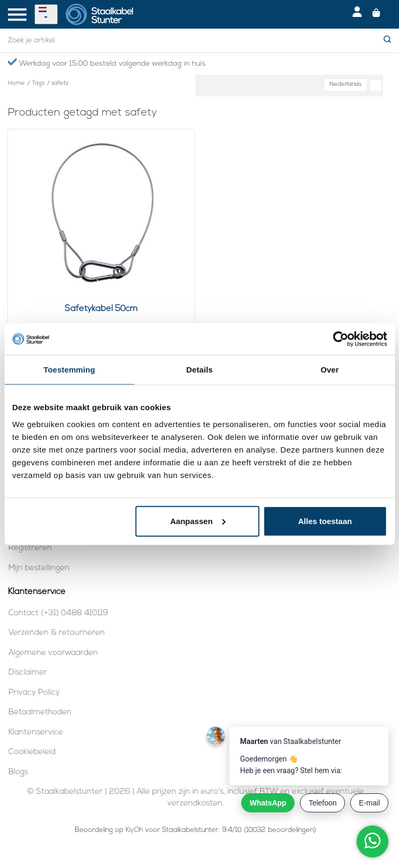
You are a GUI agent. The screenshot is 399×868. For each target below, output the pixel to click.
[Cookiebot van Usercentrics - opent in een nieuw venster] (340, 339)
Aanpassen (198, 521)
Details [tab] (200, 370)
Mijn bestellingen (39, 568)
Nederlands (345, 85)
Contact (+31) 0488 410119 (58, 613)
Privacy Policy (34, 693)
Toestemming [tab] (69, 370)
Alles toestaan (325, 521)
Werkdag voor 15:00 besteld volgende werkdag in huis (107, 63)
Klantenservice (36, 733)
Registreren (30, 548)
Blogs (18, 772)
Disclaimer (28, 673)
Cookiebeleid (32, 752)
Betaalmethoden (40, 712)
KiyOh (134, 830)
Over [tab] (330, 370)
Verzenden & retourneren (57, 633)
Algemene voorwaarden (53, 653)
